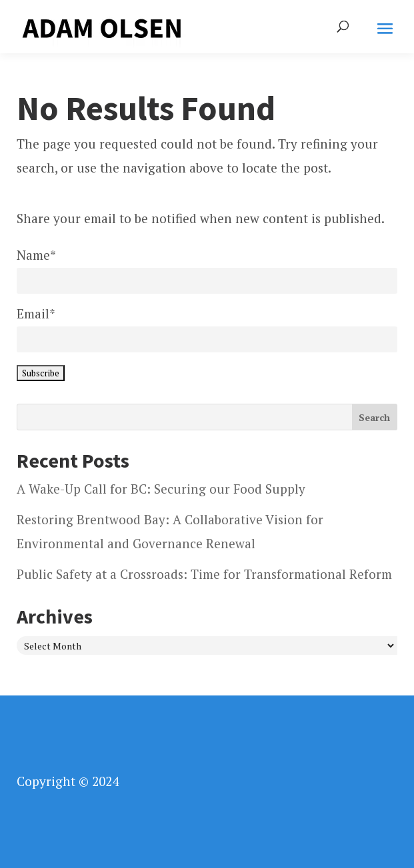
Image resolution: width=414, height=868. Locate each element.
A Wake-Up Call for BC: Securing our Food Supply (161, 489)
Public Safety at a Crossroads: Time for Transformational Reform (204, 574)
